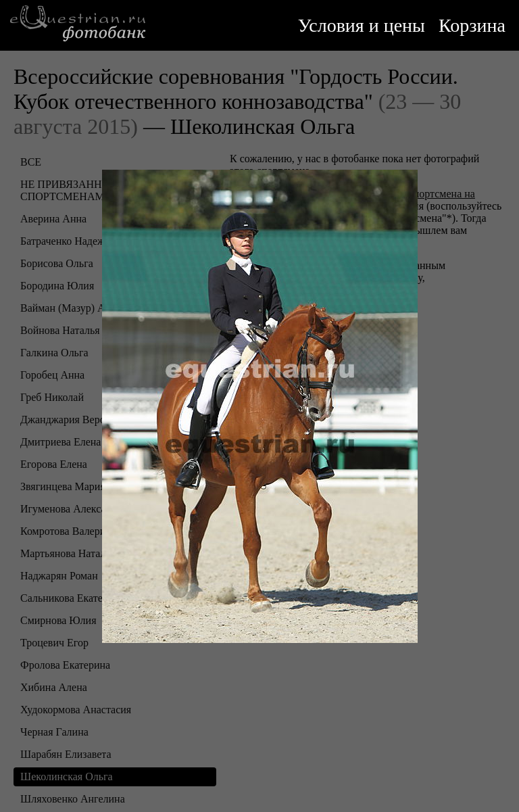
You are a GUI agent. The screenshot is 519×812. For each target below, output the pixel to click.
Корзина (472, 25)
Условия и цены (362, 25)
